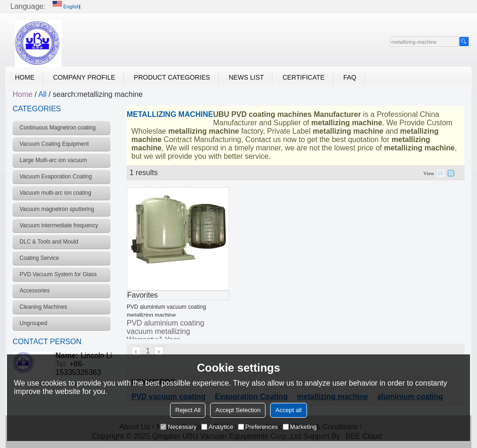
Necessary (178, 427)
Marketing (300, 427)
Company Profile (84, 77)
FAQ (350, 77)
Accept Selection (238, 410)
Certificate (303, 77)
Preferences (258, 427)
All (42, 94)
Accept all (288, 410)
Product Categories (172, 77)
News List (246, 77)
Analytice (217, 427)
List (441, 173)
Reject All (188, 410)
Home (25, 77)
